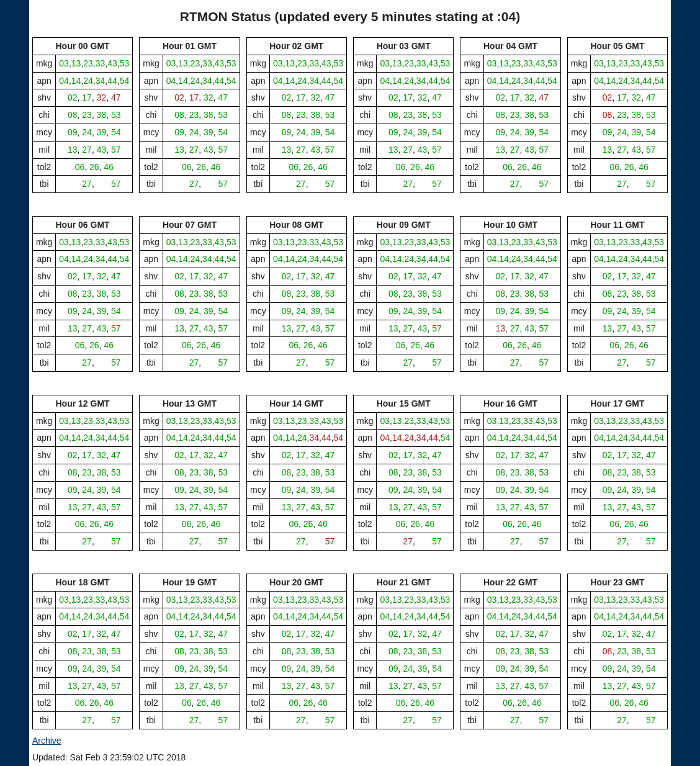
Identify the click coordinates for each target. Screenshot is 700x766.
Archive (47, 741)
